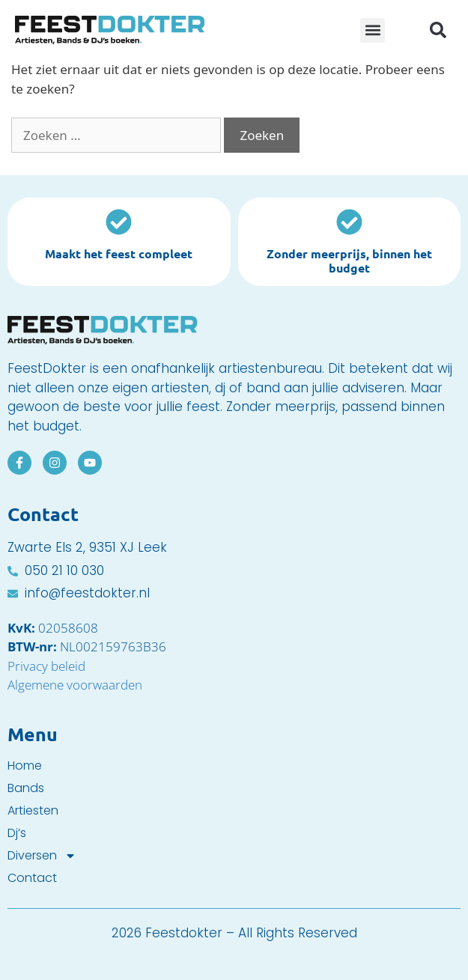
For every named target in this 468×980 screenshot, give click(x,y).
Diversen (42, 856)
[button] (373, 30)
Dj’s (17, 833)
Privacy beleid (46, 666)
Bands (26, 788)
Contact (32, 878)
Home (25, 766)
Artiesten (33, 811)
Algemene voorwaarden (75, 685)
